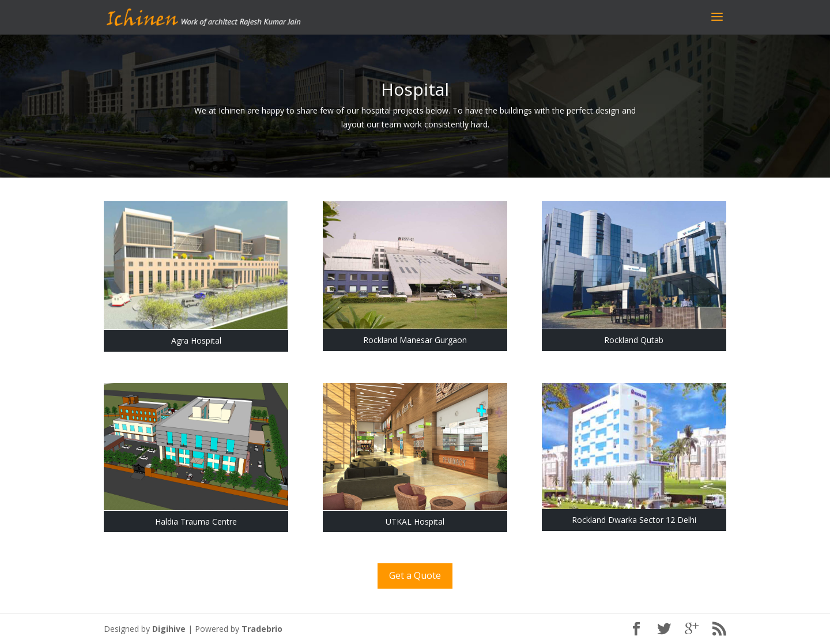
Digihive (169, 629)
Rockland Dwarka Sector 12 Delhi (634, 520)
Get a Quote (415, 575)
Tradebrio (262, 629)
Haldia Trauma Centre (196, 521)
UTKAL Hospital (415, 521)
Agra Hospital (196, 340)
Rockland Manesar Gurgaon (415, 340)
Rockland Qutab (634, 340)
